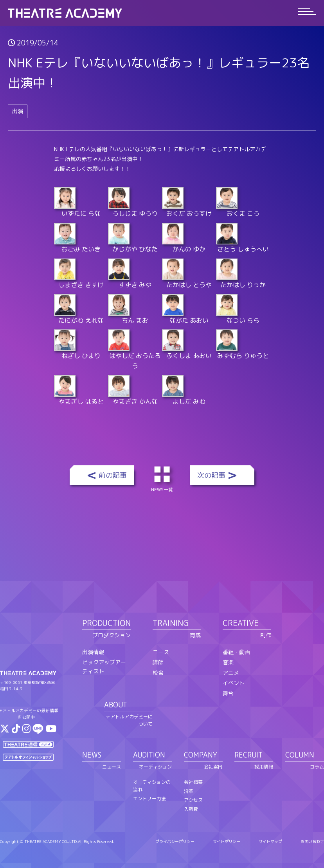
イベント (234, 683)
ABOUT (116, 705)
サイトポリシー (227, 841)
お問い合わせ (312, 841)
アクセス (193, 800)
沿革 (189, 791)
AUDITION (149, 755)
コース (161, 652)
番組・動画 (236, 652)
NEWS (92, 755)
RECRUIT (248, 755)
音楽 (228, 662)
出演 (18, 111)
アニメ (231, 673)
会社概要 (193, 782)
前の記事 (113, 475)
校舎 (158, 673)
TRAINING (171, 623)
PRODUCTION (106, 623)
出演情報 (93, 652)
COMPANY (201, 755)
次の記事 (211, 475)
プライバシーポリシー (175, 841)
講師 (158, 662)
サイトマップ (270, 841)
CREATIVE (241, 623)
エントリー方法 (149, 798)
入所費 (191, 809)
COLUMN (300, 755)
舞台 (228, 693)
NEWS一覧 (164, 478)
